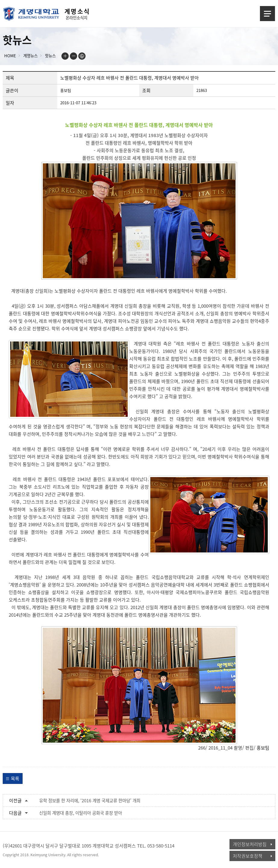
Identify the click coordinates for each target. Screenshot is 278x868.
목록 (15, 778)
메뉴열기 (267, 14)
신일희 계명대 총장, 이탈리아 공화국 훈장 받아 (81, 813)
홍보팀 (263, 748)
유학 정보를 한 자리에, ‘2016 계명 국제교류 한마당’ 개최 (90, 800)
